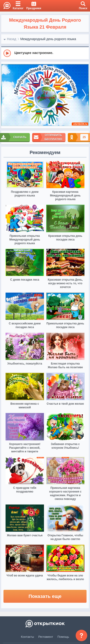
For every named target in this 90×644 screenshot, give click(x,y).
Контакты (28, 637)
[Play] (7, 53)
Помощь (63, 637)
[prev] (6, 95)
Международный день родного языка (48, 39)
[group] (45, 53)
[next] (84, 95)
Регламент (46, 637)
